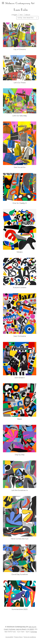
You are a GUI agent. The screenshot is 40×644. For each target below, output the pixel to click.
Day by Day (20, 455)
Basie (20, 419)
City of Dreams (20, 49)
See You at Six (20, 167)
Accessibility (9, 637)
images (14, 15)
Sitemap (34, 632)
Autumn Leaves (20, 287)
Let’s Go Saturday (20, 116)
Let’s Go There (20, 83)
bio (21, 15)
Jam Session (20, 378)
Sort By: (20, 18)
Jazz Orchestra (20, 336)
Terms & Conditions (30, 637)
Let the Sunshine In (20, 490)
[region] (3, 3)
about (28, 15)
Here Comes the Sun (20, 539)
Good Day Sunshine (20, 574)
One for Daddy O (20, 203)
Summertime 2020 (20, 609)
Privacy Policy (18, 637)
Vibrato (20, 252)
